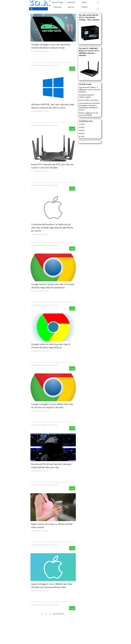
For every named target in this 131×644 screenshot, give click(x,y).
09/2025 (82, 130)
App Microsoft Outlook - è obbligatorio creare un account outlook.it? (90, 90)
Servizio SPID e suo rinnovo (89, 100)
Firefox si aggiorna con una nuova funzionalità (89, 114)
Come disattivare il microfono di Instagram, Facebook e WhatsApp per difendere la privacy (89, 107)
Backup (58, 7)
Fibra (84, 2)
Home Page (57, 2)
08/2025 (82, 133)
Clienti (84, 7)
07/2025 (82, 137)
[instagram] (98, 9)
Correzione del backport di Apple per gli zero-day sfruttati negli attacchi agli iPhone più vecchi (52, 228)
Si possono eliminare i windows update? (87, 96)
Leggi (72, 69)
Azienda (71, 2)
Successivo (59, 614)
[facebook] (98, 3)
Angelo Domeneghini (40, 65)
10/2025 (82, 127)
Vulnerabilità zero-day (40, 51)
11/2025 (82, 124)
